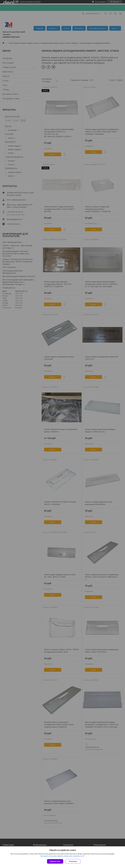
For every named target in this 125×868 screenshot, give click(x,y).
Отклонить (73, 861)
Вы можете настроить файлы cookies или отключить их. (62, 856)
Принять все (55, 861)
